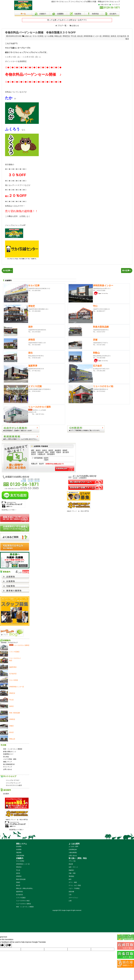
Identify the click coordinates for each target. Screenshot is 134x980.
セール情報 (49, 36)
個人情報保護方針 (9, 764)
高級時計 (71, 870)
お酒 (70, 901)
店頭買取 (19, 846)
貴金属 (71, 864)
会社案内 (6, 794)
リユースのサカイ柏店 (23, 901)
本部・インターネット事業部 (13, 749)
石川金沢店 (122, 36)
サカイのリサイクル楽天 (14, 785)
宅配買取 (19, 853)
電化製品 (71, 876)
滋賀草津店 (19, 892)
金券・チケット (73, 867)
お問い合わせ (8, 769)
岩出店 (80, 36)
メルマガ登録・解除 (10, 759)
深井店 (113, 36)
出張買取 (19, 850)
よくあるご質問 (73, 846)
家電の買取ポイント (10, 752)
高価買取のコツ (8, 754)
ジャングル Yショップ (13, 783)
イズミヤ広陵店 (21, 898)
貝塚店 (18, 882)
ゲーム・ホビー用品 (75, 885)
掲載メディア (8, 762)
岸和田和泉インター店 (93, 36)
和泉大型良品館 (21, 879)
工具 (70, 895)
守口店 (74, 36)
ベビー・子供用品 (74, 888)
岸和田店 (106, 36)
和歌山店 (58, 36)
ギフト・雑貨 (73, 882)
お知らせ (28, 36)
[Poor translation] (8, 946)
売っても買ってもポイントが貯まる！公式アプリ (67, 20)
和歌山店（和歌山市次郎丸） (25, 888)
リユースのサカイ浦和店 (23, 904)
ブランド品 (72, 861)
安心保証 (6, 757)
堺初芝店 (66, 36)
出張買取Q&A (73, 850)
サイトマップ (8, 767)
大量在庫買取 (20, 856)
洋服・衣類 (72, 873)
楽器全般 (71, 892)
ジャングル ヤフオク (13, 780)
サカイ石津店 (38, 36)
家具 (70, 879)
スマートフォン (73, 898)
